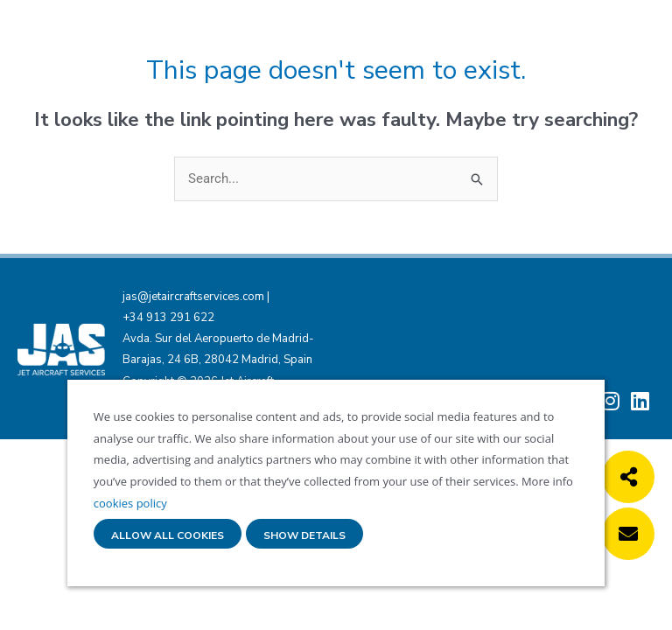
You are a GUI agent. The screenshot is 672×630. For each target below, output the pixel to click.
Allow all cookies (168, 536)
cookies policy (130, 503)
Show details (304, 536)
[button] (628, 477)
